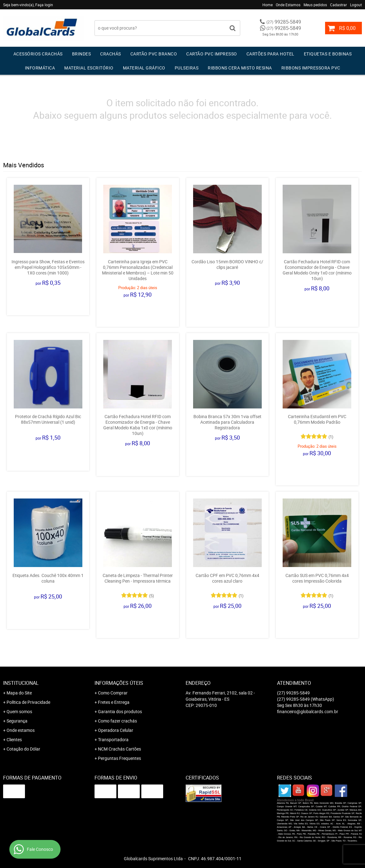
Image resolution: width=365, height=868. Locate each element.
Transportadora (113, 739)
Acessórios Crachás (38, 54)
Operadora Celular (116, 730)
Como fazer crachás (117, 721)
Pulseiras (187, 68)
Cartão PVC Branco (154, 54)
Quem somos (19, 711)
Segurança (17, 721)
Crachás (111, 54)
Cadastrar (338, 5)
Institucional (21, 683)
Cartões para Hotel (270, 54)
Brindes (82, 54)
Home (268, 5)
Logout (356, 5)
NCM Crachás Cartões (119, 749)
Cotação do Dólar (23, 749)
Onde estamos (21, 730)
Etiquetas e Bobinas (328, 54)
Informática (40, 68)
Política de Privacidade (28, 702)
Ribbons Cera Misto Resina (240, 68)
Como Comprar (113, 693)
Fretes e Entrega (114, 702)
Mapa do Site (19, 693)
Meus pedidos (315, 5)
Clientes (14, 739)
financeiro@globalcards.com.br (308, 711)
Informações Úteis (119, 683)
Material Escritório (89, 68)
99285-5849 (284, 22)
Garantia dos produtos (120, 711)
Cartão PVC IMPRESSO (212, 54)
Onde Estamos (288, 5)
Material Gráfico (144, 68)
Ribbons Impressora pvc (311, 68)
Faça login (44, 5)
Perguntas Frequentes (119, 758)
